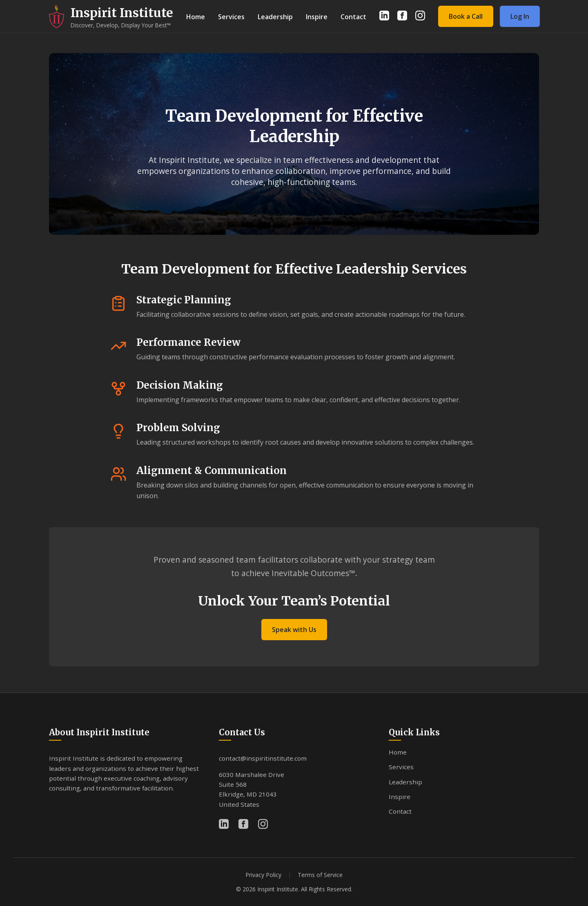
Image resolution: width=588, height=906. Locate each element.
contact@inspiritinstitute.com (263, 758)
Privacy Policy (263, 875)
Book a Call (466, 16)
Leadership (275, 17)
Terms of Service (320, 875)
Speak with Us (294, 630)
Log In (520, 16)
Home (196, 17)
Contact (353, 17)
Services (231, 17)
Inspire (317, 17)
